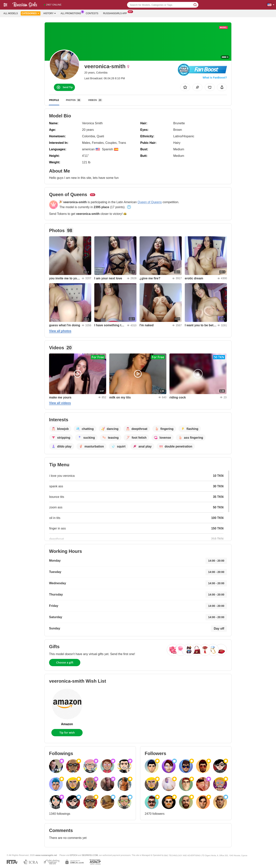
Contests (92, 13)
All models (11, 13)
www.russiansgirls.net (46, 855)
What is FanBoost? (215, 78)
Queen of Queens (150, 202)
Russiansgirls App (116, 13)
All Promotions (72, 13)
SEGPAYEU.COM (90, 855)
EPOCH (74, 855)
